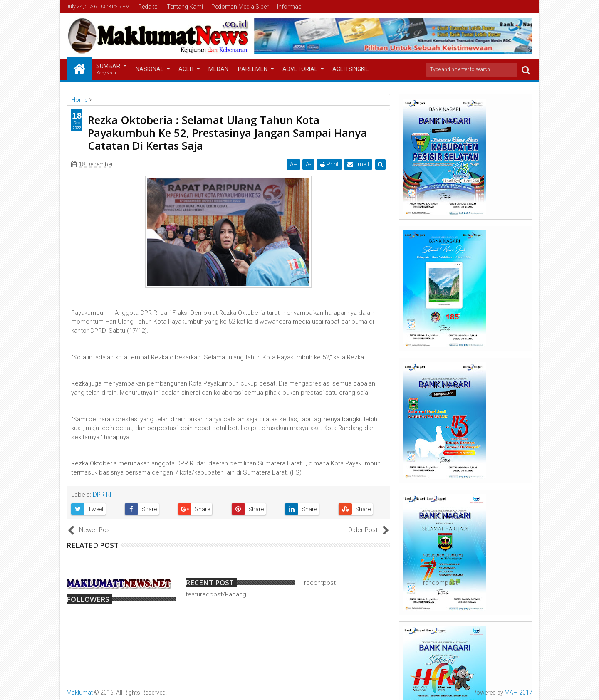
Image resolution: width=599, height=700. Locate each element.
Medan (218, 69)
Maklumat (80, 693)
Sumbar (108, 70)
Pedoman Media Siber (240, 7)
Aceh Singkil (350, 69)
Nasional (150, 69)
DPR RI (102, 495)
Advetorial (300, 69)
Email (358, 164)
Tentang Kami (185, 7)
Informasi (290, 7)
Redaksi (149, 7)
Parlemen (253, 69)
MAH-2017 (519, 693)
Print (329, 164)
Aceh (186, 69)
